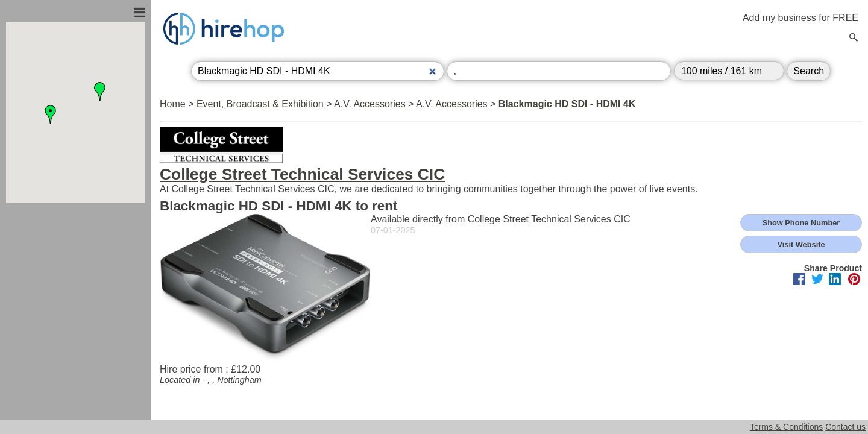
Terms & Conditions (786, 427)
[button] (51, 115)
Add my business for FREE (800, 18)
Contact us (845, 427)
